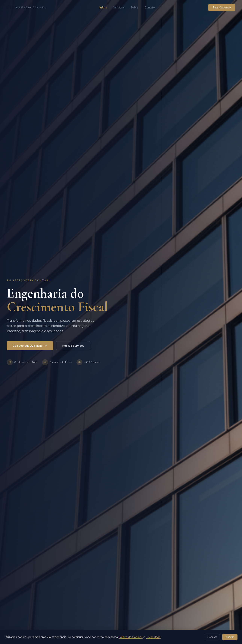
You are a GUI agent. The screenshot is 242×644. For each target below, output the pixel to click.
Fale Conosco (222, 7)
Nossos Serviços (73, 346)
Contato (150, 7)
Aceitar (230, 637)
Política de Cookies (131, 637)
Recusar (212, 637)
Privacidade (153, 637)
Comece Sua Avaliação (30, 346)
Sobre (135, 7)
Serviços (119, 7)
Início (103, 7)
